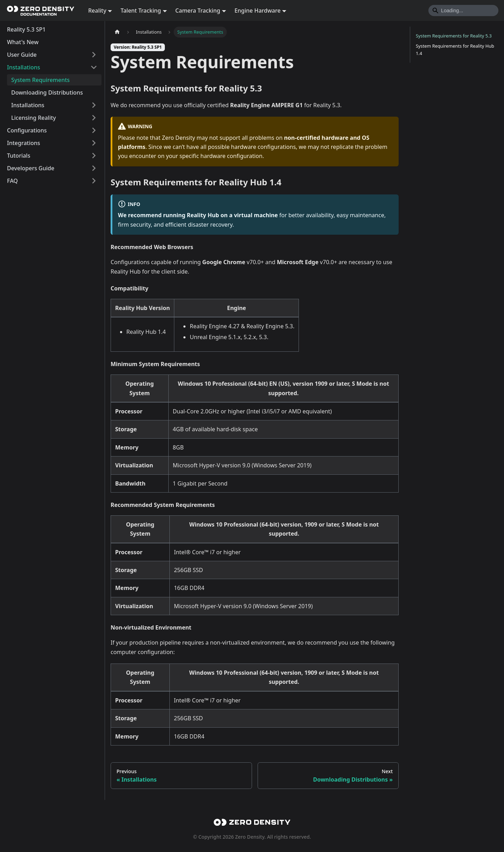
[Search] (463, 11)
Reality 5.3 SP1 (26, 29)
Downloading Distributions (47, 92)
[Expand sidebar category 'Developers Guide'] (94, 168)
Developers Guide (31, 168)
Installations (24, 67)
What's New (23, 42)
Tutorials (19, 156)
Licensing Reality (34, 118)
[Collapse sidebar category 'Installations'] (94, 67)
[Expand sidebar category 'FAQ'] (94, 181)
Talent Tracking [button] (141, 11)
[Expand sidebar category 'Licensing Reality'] (94, 118)
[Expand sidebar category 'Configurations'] (94, 130)
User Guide (22, 55)
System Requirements (40, 80)
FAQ (12, 181)
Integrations (24, 143)
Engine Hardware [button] (258, 11)
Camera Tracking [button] (198, 11)
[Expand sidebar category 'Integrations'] (94, 143)
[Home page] (117, 32)
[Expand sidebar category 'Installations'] (94, 105)
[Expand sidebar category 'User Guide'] (94, 55)
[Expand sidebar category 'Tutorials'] (94, 156)
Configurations (27, 130)
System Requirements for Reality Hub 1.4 (455, 50)
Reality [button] (97, 11)
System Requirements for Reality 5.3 (454, 36)
